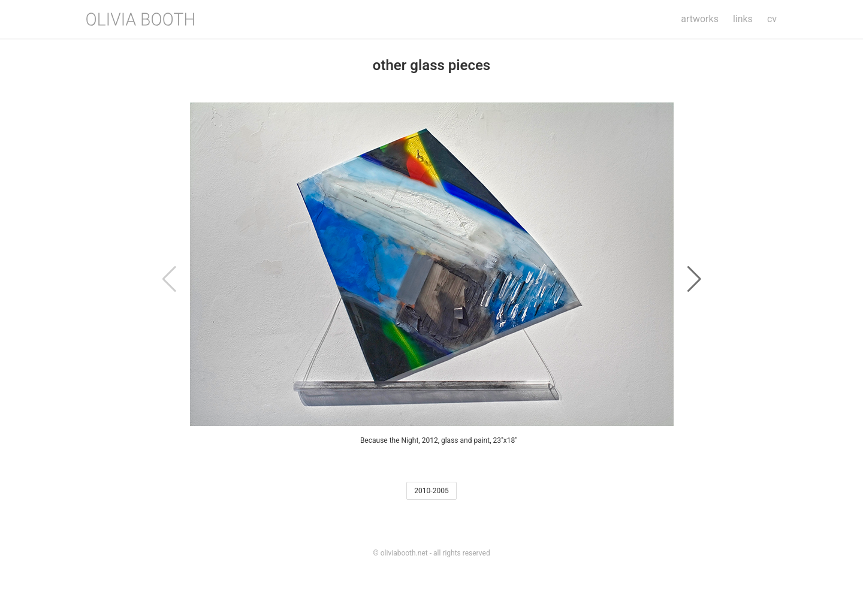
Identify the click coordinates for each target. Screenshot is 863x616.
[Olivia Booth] (140, 19)
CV (772, 19)
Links (743, 19)
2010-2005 (431, 491)
